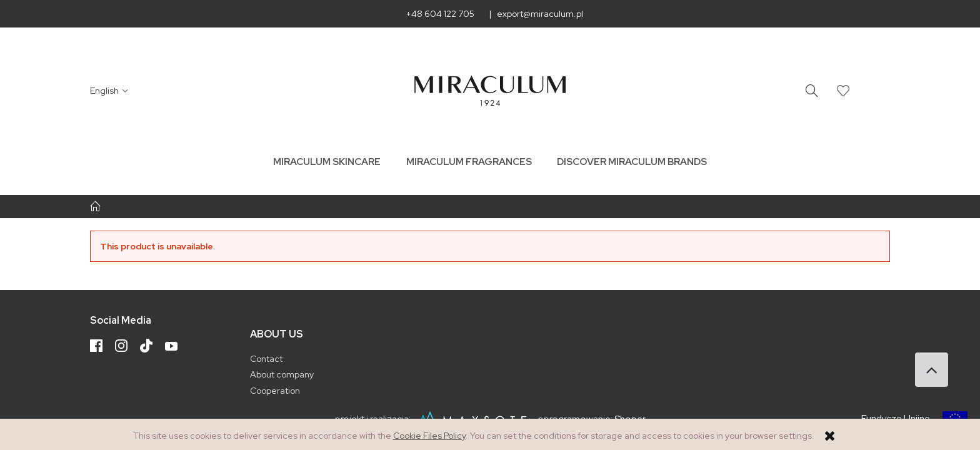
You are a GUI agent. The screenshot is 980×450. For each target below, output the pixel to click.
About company (282, 374)
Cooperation (275, 391)
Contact (266, 359)
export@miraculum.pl (540, 14)
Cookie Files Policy (429, 436)
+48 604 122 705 (440, 14)
